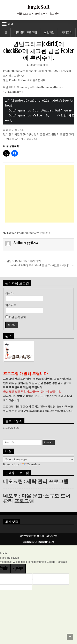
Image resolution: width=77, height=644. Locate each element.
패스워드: (11, 305)
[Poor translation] (18, 569)
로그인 (12, 324)
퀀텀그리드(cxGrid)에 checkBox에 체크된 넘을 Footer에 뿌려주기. (39, 50)
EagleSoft (38, 7)
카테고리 (67, 32)
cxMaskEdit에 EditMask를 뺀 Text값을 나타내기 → (42, 265)
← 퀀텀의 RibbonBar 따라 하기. (22, 261)
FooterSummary (28, 233)
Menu (11, 24)
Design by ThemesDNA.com (39, 542)
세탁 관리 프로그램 (26, 32)
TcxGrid (45, 233)
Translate (30, 464)
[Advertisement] (40, 194)
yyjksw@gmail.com (36, 411)
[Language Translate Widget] (38, 459)
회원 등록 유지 (17, 317)
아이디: (10, 293)
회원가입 (49, 32)
